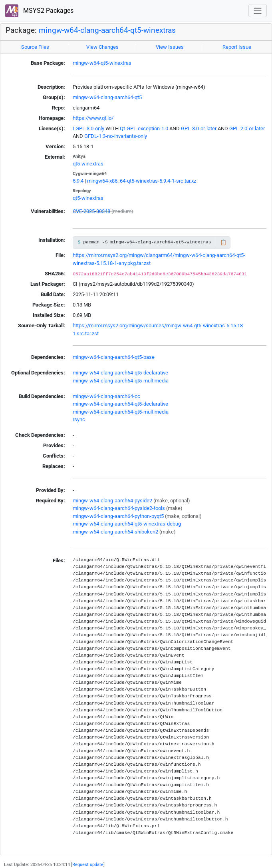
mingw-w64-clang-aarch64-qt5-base (114, 357)
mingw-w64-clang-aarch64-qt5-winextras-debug (127, 524)
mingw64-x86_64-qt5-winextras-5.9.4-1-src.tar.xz (142, 181)
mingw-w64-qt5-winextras (102, 63)
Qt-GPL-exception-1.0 (144, 128)
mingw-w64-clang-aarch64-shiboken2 (115, 532)
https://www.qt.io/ (93, 118)
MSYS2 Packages (39, 11)
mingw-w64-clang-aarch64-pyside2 (112, 501)
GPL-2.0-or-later (247, 128)
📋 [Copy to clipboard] (223, 242)
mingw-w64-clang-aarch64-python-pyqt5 (118, 516)
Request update (88, 864)
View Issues (170, 47)
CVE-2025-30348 (91, 211)
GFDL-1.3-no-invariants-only (116, 136)
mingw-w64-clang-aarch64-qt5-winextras (107, 30)
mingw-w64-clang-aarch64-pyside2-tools (119, 508)
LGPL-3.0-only (88, 128)
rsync (79, 419)
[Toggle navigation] (258, 11)
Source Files (35, 47)
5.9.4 (78, 181)
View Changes (102, 47)
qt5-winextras (88, 164)
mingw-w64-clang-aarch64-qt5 (107, 97)
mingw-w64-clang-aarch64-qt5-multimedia (121, 381)
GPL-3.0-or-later (199, 128)
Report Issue (237, 47)
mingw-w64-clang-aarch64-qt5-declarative (120, 373)
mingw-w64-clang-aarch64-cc (106, 396)
